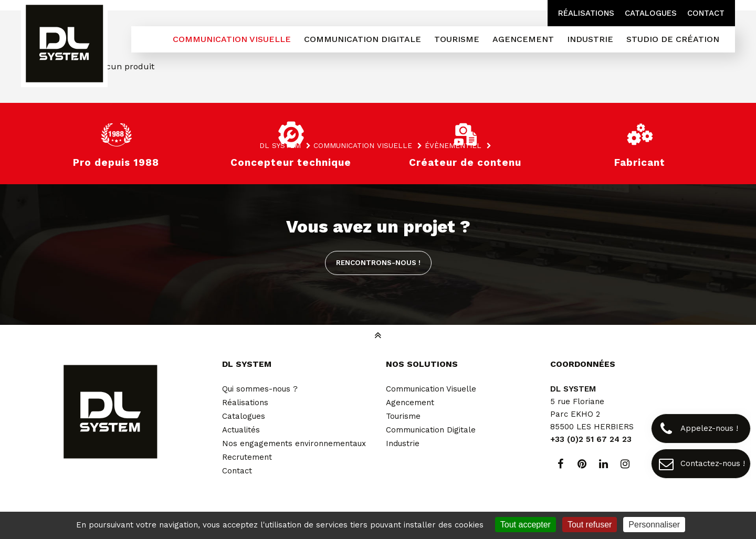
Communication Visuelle (431, 389)
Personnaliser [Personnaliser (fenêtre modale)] (654, 525)
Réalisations (586, 13)
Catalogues (651, 13)
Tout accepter (526, 525)
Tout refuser (590, 525)
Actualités (241, 430)
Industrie (403, 443)
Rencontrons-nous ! (378, 262)
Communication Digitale (431, 430)
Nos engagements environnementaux (294, 443)
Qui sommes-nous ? (260, 389)
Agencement (410, 403)
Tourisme (403, 416)
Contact (706, 13)
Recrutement (247, 457)
